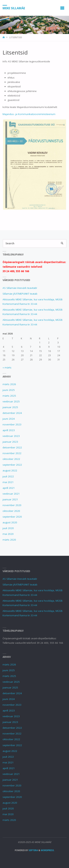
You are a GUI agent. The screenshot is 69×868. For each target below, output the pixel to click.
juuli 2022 (8, 476)
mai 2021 (8, 482)
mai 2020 (8, 534)
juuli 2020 (8, 528)
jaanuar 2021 (10, 499)
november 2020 (12, 505)
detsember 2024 (12, 413)
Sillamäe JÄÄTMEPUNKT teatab (20, 294)
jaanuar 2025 (10, 407)
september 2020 (12, 517)
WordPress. (48, 850)
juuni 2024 (9, 419)
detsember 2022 (12, 447)
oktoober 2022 (11, 459)
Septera (33, 850)
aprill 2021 (9, 488)
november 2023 (12, 424)
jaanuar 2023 (10, 442)
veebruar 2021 (11, 494)
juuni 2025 (9, 390)
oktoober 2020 (11, 511)
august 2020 (10, 522)
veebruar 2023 (11, 436)
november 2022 (12, 453)
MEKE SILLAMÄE (14, 8)
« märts (7, 367)
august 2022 (10, 470)
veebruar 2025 (11, 401)
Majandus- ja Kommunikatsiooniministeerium (29, 114)
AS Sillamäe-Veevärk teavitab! (20, 288)
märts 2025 (9, 396)
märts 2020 (9, 540)
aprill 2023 (9, 430)
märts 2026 (9, 384)
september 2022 (12, 465)
